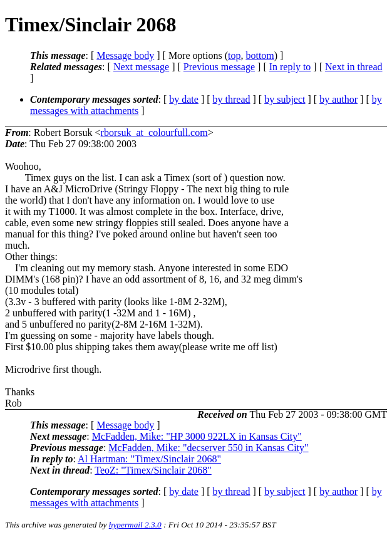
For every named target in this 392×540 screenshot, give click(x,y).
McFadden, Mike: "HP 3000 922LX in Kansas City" (197, 436)
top (234, 55)
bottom (260, 55)
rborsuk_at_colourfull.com (154, 132)
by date (184, 99)
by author (338, 99)
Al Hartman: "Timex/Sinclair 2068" (149, 459)
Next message (141, 67)
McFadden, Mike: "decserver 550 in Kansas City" (208, 448)
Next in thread (354, 67)
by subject (285, 99)
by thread (232, 99)
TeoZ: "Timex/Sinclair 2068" (153, 470)
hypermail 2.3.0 (135, 525)
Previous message (219, 67)
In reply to (290, 67)
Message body (125, 55)
